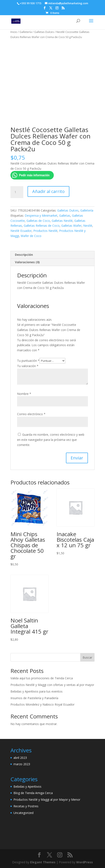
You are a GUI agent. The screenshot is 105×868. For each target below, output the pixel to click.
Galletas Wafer (71, 226)
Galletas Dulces (44, 32)
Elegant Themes (43, 862)
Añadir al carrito (48, 191)
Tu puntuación (28, 361)
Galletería (26, 32)
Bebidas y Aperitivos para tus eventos (36, 691)
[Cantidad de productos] (17, 192)
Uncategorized (23, 813)
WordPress (85, 862)
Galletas (65, 216)
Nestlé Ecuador (21, 231)
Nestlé (88, 226)
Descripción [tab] (24, 255)
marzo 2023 (22, 764)
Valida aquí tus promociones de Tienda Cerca (42, 678)
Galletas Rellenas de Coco (42, 226)
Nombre (24, 394)
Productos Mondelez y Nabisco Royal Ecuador (42, 704)
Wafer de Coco (31, 236)
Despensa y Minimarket (41, 216)
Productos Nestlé (45, 231)
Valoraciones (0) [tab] (27, 262)
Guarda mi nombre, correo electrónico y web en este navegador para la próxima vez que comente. (51, 440)
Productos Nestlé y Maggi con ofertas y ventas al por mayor (52, 685)
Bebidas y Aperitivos (27, 786)
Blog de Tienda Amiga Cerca (33, 793)
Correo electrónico (31, 414)
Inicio (14, 32)
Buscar (87, 657)
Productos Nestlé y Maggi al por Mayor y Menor (47, 800)
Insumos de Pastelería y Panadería (34, 698)
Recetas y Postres (26, 806)
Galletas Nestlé (62, 221)
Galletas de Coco (38, 221)
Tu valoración (28, 366)
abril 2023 (20, 758)
